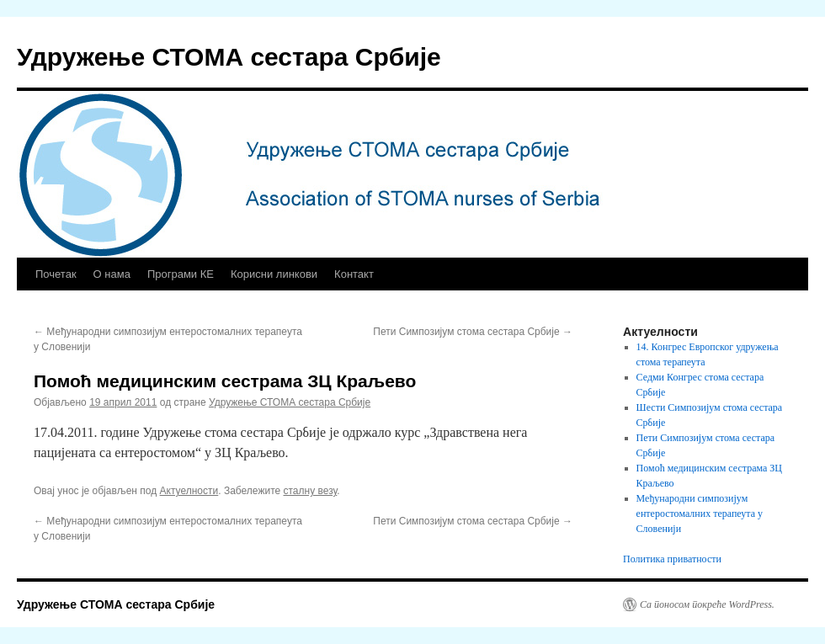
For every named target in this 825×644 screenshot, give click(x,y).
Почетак (56, 274)
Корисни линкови (274, 274)
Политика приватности (672, 559)
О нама (112, 274)
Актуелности (189, 491)
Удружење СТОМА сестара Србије (229, 57)
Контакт (354, 274)
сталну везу (311, 491)
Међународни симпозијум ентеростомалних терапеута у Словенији (700, 514)
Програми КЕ (181, 274)
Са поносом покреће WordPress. (707, 604)
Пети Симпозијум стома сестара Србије (473, 332)
